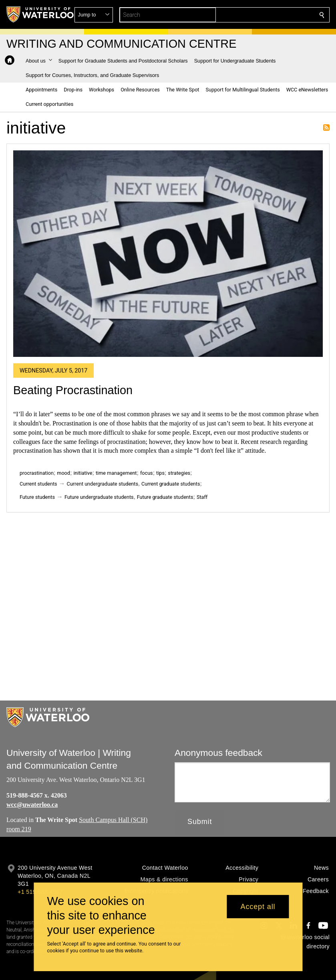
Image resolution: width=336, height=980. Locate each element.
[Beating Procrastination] (168, 254)
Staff (202, 497)
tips (160, 473)
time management (116, 473)
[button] (264, 15)
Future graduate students (165, 497)
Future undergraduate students (99, 497)
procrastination (37, 473)
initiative (83, 473)
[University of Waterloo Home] (40, 14)
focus (147, 473)
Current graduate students (171, 484)
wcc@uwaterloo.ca (32, 804)
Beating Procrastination (73, 390)
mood (63, 473)
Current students (38, 484)
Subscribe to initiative (326, 128)
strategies (179, 473)
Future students (37, 497)
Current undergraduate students (103, 484)
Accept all (258, 907)
